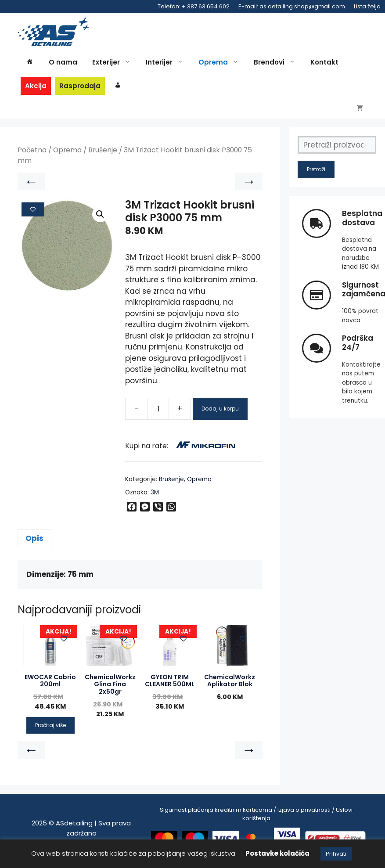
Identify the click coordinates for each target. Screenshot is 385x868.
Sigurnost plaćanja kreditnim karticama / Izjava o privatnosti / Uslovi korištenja (256, 819)
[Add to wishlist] (33, 215)
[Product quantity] (158, 414)
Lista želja (367, 6)
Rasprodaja (80, 86)
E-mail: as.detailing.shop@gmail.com (292, 6)
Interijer (167, 62)
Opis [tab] (34, 544)
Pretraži (316, 175)
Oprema (221, 62)
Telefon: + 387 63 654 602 (194, 6)
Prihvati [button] (336, 854)
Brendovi (277, 62)
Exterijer (114, 62)
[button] (100, 220)
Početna (32, 156)
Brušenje (103, 156)
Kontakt (324, 62)
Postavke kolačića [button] (277, 853)
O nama (63, 62)
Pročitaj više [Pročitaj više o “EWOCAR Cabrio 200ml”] (50, 730)
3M (155, 498)
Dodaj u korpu (220, 414)
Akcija (36, 86)
